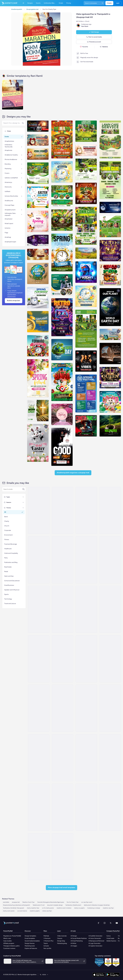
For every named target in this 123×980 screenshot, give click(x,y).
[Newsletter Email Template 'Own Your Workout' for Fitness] (39, 857)
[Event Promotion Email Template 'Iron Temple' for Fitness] (63, 758)
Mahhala (46, 936)
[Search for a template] (13, 489)
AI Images (74, 946)
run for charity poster (48, 908)
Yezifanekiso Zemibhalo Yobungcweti (14, 908)
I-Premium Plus (48, 941)
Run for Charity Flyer (73, 902)
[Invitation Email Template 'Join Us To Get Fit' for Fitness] (39, 708)
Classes (60, 938)
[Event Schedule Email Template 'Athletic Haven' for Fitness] (63, 560)
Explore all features (31, 948)
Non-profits (47, 948)
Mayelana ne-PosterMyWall (12, 936)
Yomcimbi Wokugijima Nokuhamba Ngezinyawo (51, 902)
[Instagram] (105, 923)
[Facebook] (98, 923)
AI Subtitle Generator (95, 936)
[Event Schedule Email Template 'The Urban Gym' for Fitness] (39, 560)
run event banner (22, 911)
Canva (108, 936)
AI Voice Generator (95, 938)
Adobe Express (111, 941)
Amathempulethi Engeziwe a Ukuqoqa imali (73, 473)
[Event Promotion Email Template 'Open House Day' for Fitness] (110, 758)
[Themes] (23, 508)
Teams (46, 943)
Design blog (61, 941)
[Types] (23, 497)
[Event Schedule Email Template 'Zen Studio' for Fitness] (110, 510)
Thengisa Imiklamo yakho (11, 946)
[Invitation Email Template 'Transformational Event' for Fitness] (63, 708)
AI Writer (73, 943)
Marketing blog (62, 943)
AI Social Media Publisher (79, 938)
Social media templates (32, 941)
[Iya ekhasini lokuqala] (9, 3)
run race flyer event (87, 902)
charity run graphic (79, 908)
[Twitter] (111, 923)
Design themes (30, 943)
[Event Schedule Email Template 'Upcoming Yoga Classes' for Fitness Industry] (86, 510)
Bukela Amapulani (14, 300)
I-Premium (47, 938)
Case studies (8, 941)
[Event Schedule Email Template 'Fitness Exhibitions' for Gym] (63, 609)
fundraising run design (94, 908)
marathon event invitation (64, 908)
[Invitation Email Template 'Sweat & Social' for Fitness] (110, 708)
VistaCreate (110, 938)
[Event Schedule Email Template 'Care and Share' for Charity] (63, 857)
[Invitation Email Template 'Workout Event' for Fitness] (63, 659)
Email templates (30, 938)
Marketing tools (30, 946)
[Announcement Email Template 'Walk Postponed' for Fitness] (86, 807)
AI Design (74, 936)
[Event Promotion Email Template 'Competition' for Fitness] (86, 758)
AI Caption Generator (95, 946)
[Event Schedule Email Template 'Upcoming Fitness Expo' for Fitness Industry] (110, 560)
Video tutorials (62, 936)
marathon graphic (35, 911)
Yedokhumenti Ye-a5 (39, 905)
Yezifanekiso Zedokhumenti (73, 905)
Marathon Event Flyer (28, 902)
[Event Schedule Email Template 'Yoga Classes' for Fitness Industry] (86, 659)
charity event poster (9, 911)
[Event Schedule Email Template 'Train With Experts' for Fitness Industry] (39, 609)
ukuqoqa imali (16, 902)
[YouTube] (117, 923)
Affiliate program (9, 943)
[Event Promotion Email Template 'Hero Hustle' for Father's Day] (39, 510)
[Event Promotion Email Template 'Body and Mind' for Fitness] (63, 807)
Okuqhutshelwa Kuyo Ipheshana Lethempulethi (17, 905)
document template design (55, 905)
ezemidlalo (6, 902)
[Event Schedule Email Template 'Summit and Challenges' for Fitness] (63, 510)
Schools (46, 946)
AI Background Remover (96, 941)
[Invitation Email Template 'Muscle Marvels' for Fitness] (110, 659)
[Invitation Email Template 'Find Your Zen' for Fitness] (86, 708)
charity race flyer (47, 911)
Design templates (30, 936)
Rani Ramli (85, 26)
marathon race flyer (108, 908)
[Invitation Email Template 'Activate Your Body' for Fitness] (110, 609)
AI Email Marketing (77, 941)
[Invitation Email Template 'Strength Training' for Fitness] (39, 659)
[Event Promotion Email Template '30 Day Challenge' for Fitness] (39, 807)
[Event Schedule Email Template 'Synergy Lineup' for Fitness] (86, 560)
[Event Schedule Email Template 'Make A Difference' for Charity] (110, 807)
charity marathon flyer (33, 908)
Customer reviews (9, 948)
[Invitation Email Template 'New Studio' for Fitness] (39, 758)
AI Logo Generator (95, 943)
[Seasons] (23, 502)
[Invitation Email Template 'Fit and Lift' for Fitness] (86, 609)
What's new (7, 938)
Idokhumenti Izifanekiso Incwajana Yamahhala (97, 905)
